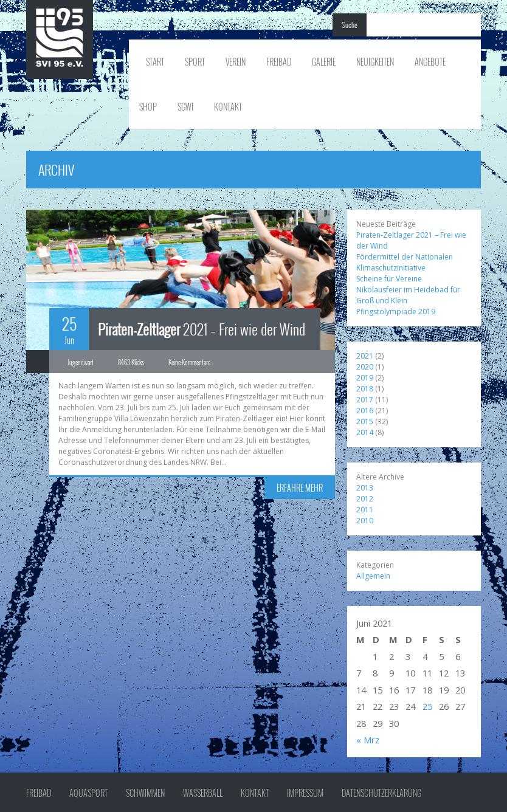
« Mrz (368, 740)
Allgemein (373, 576)
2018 (365, 389)
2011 (365, 510)
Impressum (305, 793)
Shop (148, 107)
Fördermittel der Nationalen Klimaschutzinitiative (405, 262)
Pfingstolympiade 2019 (396, 311)
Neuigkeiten (375, 62)
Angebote (430, 62)
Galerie (324, 62)
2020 (365, 367)
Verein (236, 62)
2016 (365, 411)
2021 (365, 356)
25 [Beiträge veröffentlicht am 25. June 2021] (427, 706)
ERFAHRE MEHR (300, 488)
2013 (365, 488)
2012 (365, 499)
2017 (365, 400)
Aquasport (88, 793)
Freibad (279, 62)
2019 (365, 378)
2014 (365, 432)
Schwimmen (145, 793)
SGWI (185, 107)
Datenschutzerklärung (381, 793)
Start (155, 62)
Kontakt (228, 107)
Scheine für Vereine (389, 279)
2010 (365, 521)
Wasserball (203, 793)
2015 (365, 421)
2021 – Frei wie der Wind (202, 329)
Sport (195, 62)
